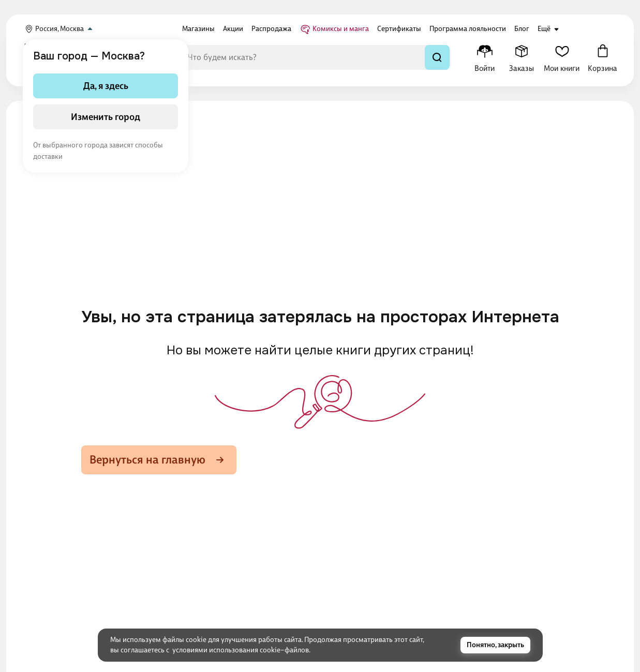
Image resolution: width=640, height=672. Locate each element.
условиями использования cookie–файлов (241, 650)
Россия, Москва (59, 29)
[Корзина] (602, 57)
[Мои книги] (562, 57)
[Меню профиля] (485, 57)
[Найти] (437, 57)
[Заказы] (521, 57)
